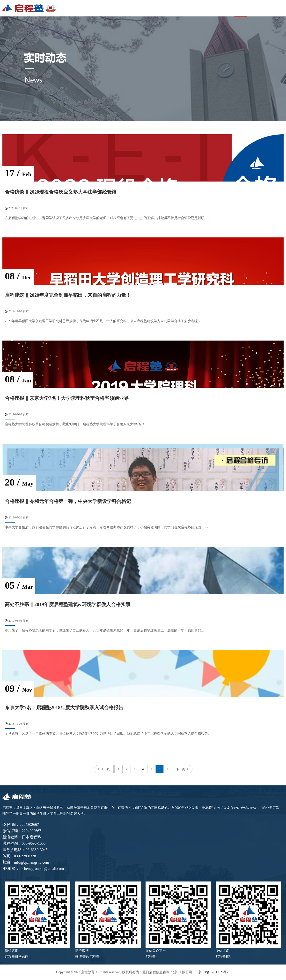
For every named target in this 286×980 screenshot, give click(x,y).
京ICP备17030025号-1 (214, 972)
